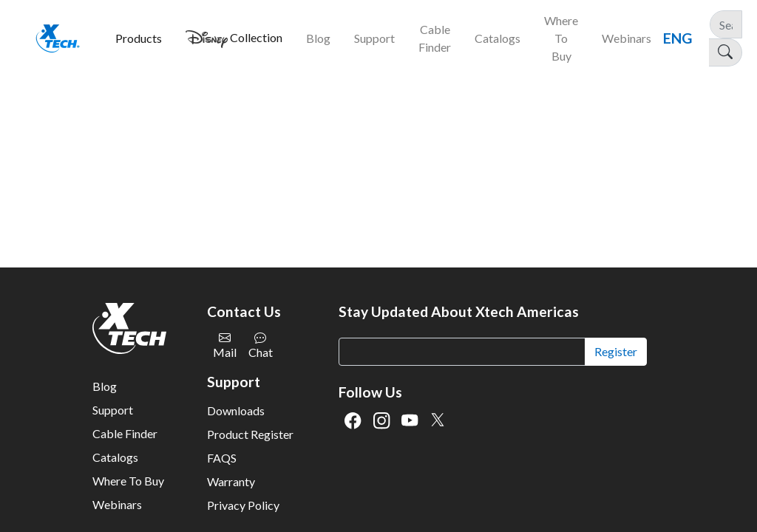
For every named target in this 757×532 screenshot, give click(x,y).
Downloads (236, 410)
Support (113, 410)
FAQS (222, 458)
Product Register (250, 434)
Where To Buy (128, 481)
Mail (225, 345)
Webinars (117, 504)
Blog (105, 386)
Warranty (231, 481)
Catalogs (115, 457)
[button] (139, 38)
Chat (261, 345)
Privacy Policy (243, 505)
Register (616, 351)
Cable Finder (125, 433)
